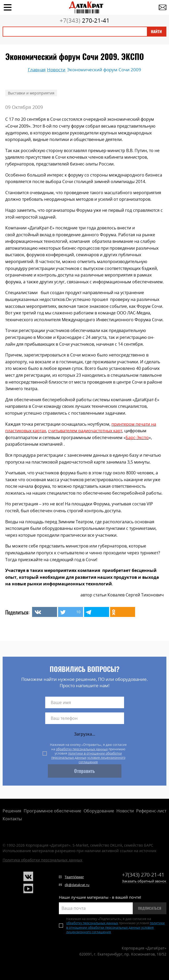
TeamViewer (74, 877)
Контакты (12, 819)
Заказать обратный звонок (144, 881)
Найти (156, 32)
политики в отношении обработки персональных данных (87, 755)
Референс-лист (151, 811)
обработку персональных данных (82, 749)
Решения (12, 811)
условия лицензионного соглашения (102, 760)
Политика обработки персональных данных (42, 860)
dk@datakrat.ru (77, 885)
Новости (125, 811)
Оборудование (99, 811)
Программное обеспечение (52, 811)
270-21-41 (85, 20)
